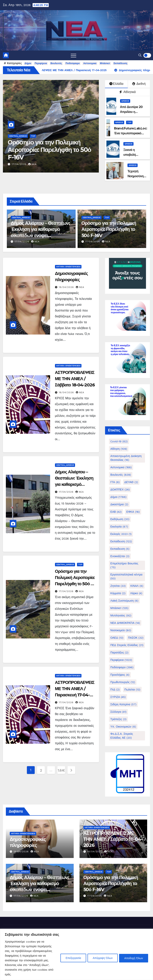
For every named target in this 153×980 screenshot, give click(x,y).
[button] (140, 55)
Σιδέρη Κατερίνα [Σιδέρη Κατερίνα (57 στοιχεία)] (123, 704)
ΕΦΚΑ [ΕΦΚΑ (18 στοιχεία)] (133, 512)
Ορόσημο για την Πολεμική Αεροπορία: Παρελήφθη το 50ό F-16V (49, 150)
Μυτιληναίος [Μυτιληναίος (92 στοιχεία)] (121, 615)
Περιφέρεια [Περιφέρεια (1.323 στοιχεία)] (121, 660)
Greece (125, 101)
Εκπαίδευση (120, 63)
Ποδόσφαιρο (73, 63)
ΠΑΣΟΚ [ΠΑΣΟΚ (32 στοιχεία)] (136, 638)
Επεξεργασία (70, 958)
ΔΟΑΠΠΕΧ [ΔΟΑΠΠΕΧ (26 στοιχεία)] (120, 490)
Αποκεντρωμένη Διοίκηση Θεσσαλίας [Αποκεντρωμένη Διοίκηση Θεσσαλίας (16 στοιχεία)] (126, 458)
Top (33, 136)
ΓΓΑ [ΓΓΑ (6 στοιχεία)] (115, 482)
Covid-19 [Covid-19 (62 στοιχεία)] (119, 441)
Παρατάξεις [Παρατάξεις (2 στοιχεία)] (119, 652)
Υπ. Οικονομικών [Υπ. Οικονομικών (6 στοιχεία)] (123, 727)
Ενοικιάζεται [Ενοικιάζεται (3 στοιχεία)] (120, 556)
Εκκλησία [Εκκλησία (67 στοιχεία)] (119, 527)
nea (32, 164)
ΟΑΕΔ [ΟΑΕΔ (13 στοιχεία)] (117, 638)
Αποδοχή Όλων (133, 958)
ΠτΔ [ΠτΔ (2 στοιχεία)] (115, 690)
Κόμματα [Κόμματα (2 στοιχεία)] (118, 593)
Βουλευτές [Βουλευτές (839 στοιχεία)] (121, 475)
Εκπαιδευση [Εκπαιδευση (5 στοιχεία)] (120, 549)
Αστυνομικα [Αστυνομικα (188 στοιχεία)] (121, 467)
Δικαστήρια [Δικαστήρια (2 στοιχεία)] (119, 504)
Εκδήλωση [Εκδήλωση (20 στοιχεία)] (120, 519)
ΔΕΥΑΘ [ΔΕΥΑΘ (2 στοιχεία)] (131, 482)
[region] (76, 954)
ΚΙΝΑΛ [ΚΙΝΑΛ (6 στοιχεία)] (137, 586)
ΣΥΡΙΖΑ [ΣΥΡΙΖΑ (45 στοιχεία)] (118, 697)
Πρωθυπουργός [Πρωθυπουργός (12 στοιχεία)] (123, 682)
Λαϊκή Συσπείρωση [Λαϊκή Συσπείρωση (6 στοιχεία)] (124, 601)
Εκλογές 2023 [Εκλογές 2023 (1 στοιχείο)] (121, 534)
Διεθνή (139, 84)
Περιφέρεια (41, 63)
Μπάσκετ (105, 63)
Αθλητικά (127, 92)
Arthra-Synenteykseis (68, 267)
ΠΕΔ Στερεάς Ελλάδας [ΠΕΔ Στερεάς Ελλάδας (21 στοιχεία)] (127, 645)
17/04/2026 (19, 164)
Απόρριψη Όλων (100, 958)
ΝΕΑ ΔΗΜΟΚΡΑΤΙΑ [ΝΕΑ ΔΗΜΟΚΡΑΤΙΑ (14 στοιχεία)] (125, 623)
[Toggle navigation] (73, 55)
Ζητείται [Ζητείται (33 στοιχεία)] (118, 586)
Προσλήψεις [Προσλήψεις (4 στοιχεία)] (120, 675)
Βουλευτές (56, 63)
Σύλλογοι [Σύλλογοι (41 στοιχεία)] (118, 712)
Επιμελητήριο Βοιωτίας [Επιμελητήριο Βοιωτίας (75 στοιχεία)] (124, 565)
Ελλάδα (116, 84)
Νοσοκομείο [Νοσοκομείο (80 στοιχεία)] (121, 630)
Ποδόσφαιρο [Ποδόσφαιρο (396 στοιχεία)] (122, 667)
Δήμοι (28, 63)
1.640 (61, 770)
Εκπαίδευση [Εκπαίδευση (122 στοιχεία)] (121, 541)
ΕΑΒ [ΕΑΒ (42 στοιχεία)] (116, 512)
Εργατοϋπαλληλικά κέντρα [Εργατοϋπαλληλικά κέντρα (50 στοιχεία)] (126, 576)
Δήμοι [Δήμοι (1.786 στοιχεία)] (118, 497)
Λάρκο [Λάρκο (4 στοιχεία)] (136, 593)
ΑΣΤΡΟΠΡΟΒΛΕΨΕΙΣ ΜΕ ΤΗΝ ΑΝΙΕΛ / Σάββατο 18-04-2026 (75, 379)
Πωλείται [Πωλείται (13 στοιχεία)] (132, 690)
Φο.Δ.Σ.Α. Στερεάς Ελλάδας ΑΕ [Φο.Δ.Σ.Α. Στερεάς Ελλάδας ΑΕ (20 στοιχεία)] (122, 736)
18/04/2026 (67, 287)
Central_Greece (18, 136)
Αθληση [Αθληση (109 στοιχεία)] (119, 449)
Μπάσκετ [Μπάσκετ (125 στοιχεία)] (119, 608)
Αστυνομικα (90, 63)
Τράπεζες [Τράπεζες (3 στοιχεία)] (118, 719)
